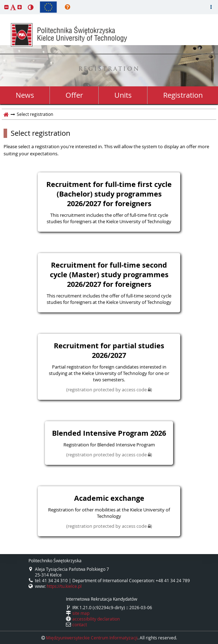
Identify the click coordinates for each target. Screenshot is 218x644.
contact (80, 624)
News (25, 95)
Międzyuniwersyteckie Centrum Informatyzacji (92, 638)
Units (123, 95)
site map (81, 613)
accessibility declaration (96, 619)
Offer (74, 95)
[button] (6, 7)
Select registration (40, 133)
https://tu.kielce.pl (64, 586)
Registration (183, 95)
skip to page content (2, 2)
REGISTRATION (109, 69)
